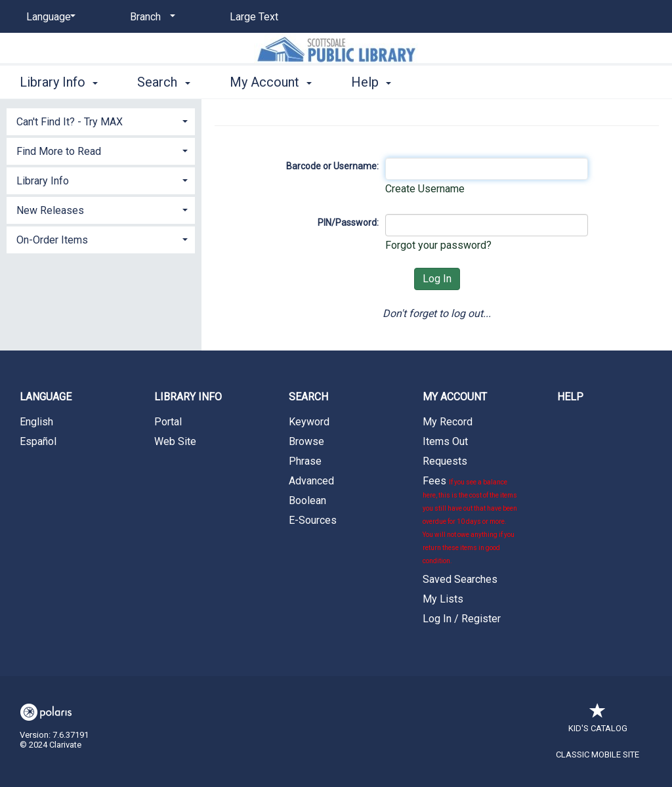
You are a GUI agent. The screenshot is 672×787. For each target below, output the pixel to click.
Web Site (175, 441)
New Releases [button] (50, 210)
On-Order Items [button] (52, 240)
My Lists (443, 599)
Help (570, 397)
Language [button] (46, 397)
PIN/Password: (348, 223)
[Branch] (150, 17)
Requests (445, 461)
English (36, 422)
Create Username (425, 189)
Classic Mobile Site (598, 755)
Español (38, 441)
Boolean (307, 500)
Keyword (309, 422)
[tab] (101, 120)
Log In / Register (462, 619)
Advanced (311, 481)
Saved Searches (460, 579)
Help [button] (371, 82)
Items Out (445, 441)
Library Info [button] (59, 82)
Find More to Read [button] (59, 151)
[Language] (49, 17)
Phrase (305, 461)
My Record (448, 422)
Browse (306, 441)
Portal (168, 422)
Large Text (254, 17)
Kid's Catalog (598, 722)
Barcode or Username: (332, 166)
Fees (470, 520)
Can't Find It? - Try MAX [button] (70, 122)
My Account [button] (271, 82)
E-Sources (313, 520)
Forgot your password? (438, 245)
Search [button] (163, 82)
